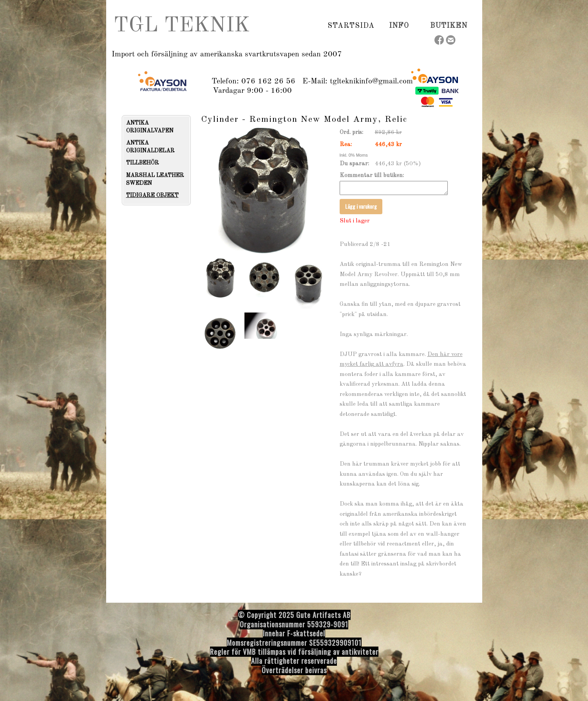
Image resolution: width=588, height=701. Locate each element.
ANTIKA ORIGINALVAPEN (150, 127)
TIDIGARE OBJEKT (152, 195)
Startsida (351, 26)
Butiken (449, 26)
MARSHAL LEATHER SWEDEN (155, 179)
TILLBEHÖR (143, 163)
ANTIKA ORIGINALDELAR (150, 147)
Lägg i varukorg (361, 209)
